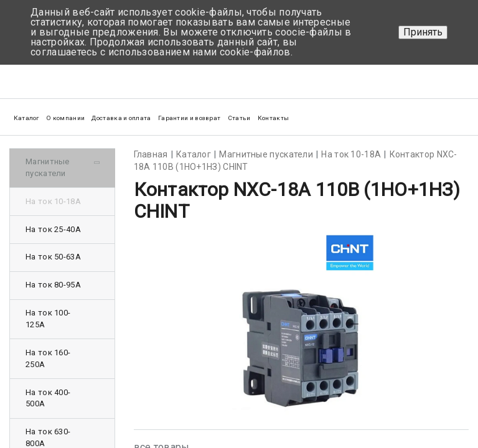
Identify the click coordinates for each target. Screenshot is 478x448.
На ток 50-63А (53, 257)
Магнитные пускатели (48, 167)
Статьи (239, 118)
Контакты (273, 118)
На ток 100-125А (48, 319)
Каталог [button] (26, 118)
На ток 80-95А (53, 285)
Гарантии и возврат (189, 118)
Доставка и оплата (121, 118)
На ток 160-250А (48, 358)
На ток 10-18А (53, 201)
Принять (423, 32)
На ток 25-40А (53, 229)
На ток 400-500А (48, 398)
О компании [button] (65, 118)
